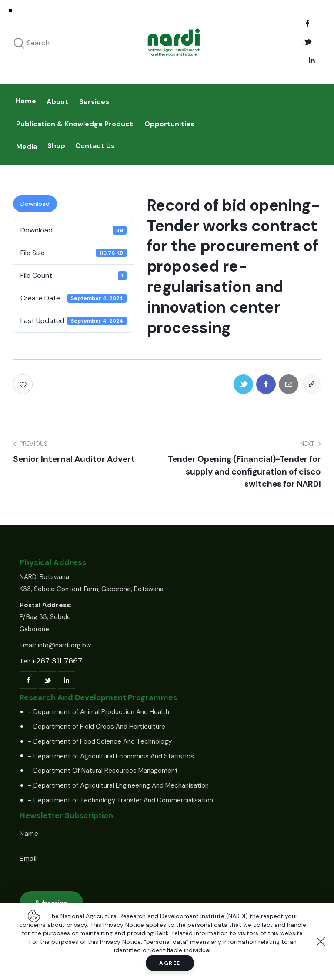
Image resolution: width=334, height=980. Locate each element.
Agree (170, 963)
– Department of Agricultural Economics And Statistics (111, 756)
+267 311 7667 (57, 661)
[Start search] (19, 44)
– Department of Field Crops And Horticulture (96, 727)
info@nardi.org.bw (64, 645)
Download (35, 204)
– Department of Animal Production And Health (98, 712)
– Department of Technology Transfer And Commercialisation (120, 800)
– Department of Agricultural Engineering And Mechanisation (118, 785)
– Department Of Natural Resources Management (103, 771)
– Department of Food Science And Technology (100, 741)
